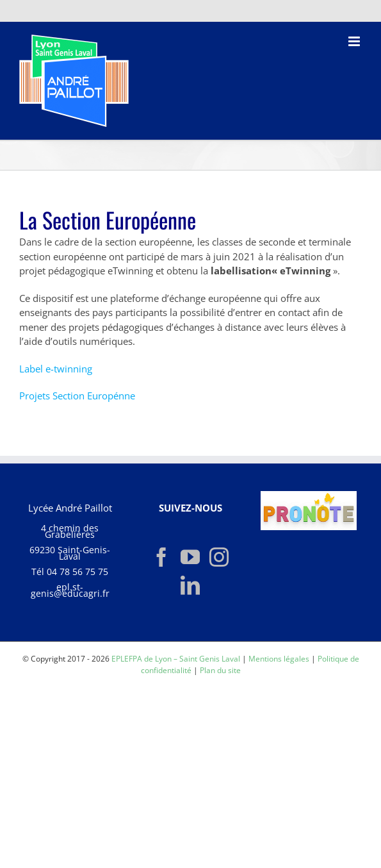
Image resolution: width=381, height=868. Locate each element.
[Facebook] (161, 557)
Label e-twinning (56, 369)
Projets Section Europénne (77, 396)
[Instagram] (219, 557)
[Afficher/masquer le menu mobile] (355, 41)
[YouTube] (190, 557)
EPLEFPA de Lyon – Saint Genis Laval (176, 659)
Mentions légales (279, 659)
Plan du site (220, 670)
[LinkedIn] (190, 585)
